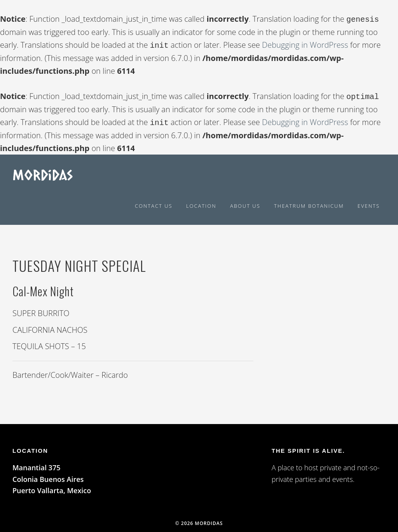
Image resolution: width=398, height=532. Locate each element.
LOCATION (30, 448)
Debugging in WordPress (305, 44)
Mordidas (43, 171)
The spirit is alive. (308, 448)
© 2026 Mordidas (199, 520)
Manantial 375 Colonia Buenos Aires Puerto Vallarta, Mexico (52, 476)
